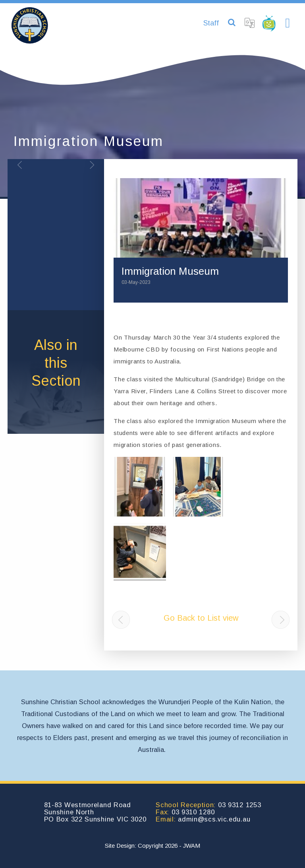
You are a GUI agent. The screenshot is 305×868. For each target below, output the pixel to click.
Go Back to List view (201, 618)
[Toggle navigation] (288, 23)
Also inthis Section (56, 363)
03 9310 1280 (193, 812)
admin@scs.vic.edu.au (214, 819)
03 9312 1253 (239, 805)
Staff (211, 23)
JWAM (192, 846)
